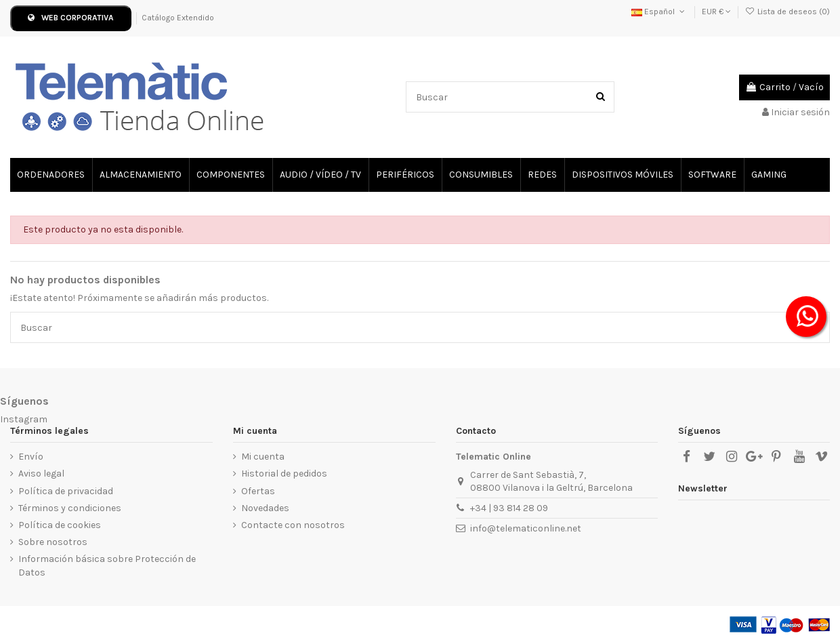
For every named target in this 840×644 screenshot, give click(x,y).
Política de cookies (60, 525)
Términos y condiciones (70, 508)
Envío (31, 457)
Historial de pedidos (284, 474)
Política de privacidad (66, 491)
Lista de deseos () (787, 12)
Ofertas (258, 491)
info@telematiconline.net (526, 528)
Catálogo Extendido (178, 18)
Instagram (24, 419)
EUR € (716, 12)
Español (659, 12)
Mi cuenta (263, 457)
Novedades (265, 508)
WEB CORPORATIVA (71, 18)
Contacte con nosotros (293, 525)
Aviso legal (41, 474)
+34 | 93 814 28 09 (509, 508)
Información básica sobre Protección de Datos (107, 566)
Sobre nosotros (53, 542)
